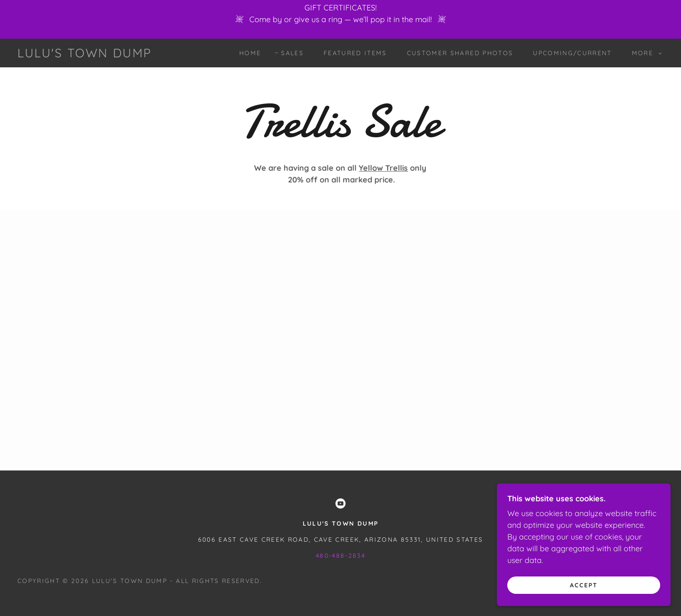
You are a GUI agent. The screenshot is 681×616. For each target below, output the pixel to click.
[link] (85, 55)
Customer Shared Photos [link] (460, 53)
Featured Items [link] (355, 53)
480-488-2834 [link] (340, 556)
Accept (584, 585)
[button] (645, 53)
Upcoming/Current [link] (572, 53)
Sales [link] (292, 53)
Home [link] (250, 53)
